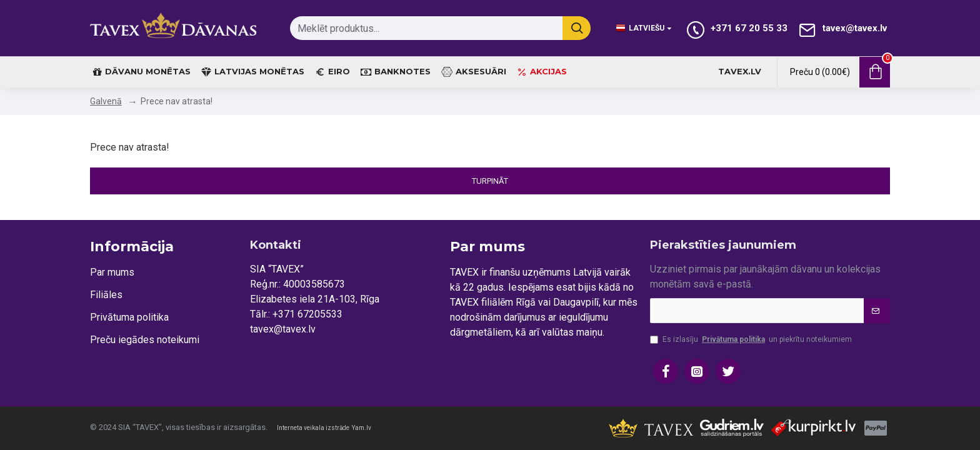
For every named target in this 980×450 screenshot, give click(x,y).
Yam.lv (362, 428)
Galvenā (106, 101)
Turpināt (490, 181)
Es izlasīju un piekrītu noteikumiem (751, 339)
